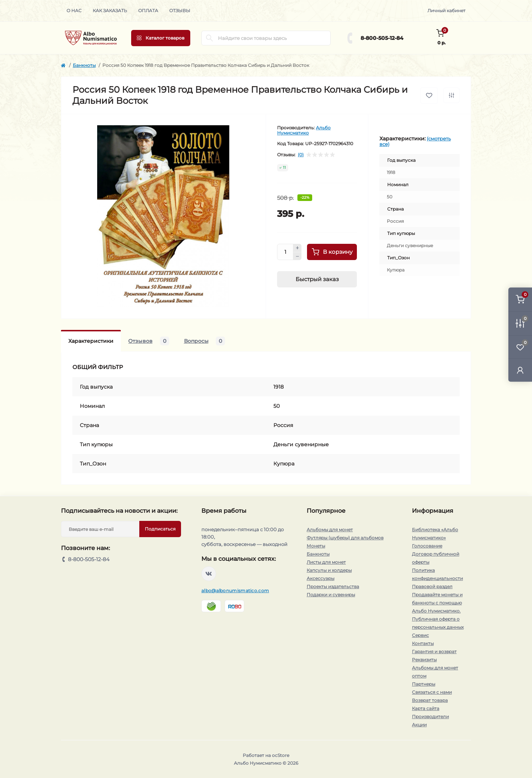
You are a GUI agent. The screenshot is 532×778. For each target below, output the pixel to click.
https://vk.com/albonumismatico (209, 574)
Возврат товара (430, 700)
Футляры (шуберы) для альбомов (345, 538)
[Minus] (297, 256)
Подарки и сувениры (331, 595)
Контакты (423, 643)
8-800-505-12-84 (382, 38)
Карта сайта (426, 708)
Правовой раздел (432, 586)
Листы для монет (326, 562)
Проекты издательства (333, 586)
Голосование (427, 546)
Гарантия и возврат (434, 651)
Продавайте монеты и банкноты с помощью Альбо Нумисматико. (437, 603)
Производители (430, 716)
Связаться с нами (432, 692)
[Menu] (161, 38)
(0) (301, 155)
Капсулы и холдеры (329, 570)
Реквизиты (424, 660)
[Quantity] (285, 252)
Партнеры (424, 684)
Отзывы (180, 11)
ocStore (281, 755)
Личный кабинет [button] (446, 11)
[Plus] (297, 248)
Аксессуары (320, 578)
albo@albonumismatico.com (235, 591)
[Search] (209, 38)
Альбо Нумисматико (304, 130)
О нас (74, 11)
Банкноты (84, 65)
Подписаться (160, 529)
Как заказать (110, 11)
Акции (419, 725)
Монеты (316, 546)
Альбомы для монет (330, 530)
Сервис (420, 635)
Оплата (148, 11)
